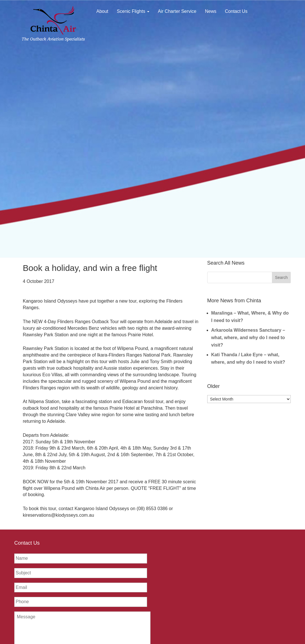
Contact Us (236, 11)
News (211, 11)
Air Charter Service (177, 11)
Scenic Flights (133, 11)
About (102, 11)
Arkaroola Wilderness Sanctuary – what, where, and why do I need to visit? (248, 338)
